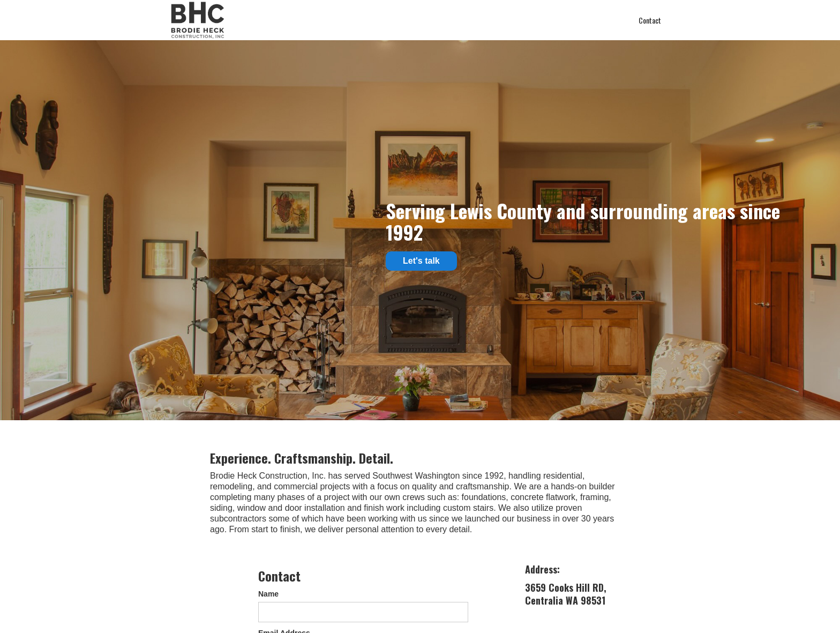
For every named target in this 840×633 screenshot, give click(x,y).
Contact (650, 20)
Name (268, 594)
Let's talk (421, 261)
